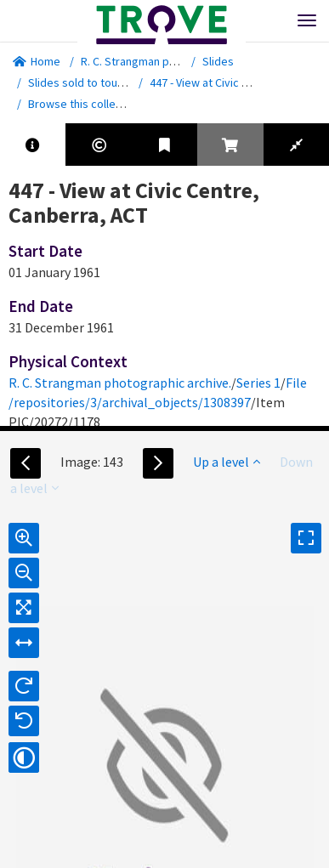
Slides (218, 61)
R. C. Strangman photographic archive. (177, 61)
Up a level (227, 462)
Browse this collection (91, 104)
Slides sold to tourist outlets (101, 82)
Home (37, 61)
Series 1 (258, 383)
